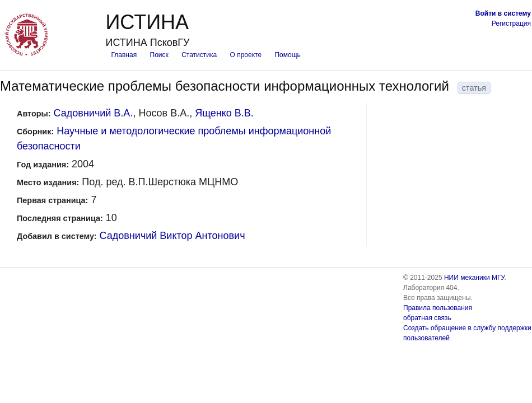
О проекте (246, 55)
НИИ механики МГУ (474, 278)
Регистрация (511, 24)
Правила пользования (438, 308)
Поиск (159, 55)
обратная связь (427, 318)
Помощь (287, 55)
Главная (124, 55)
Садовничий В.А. (94, 113)
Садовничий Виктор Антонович (172, 236)
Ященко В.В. (224, 113)
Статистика (199, 55)
